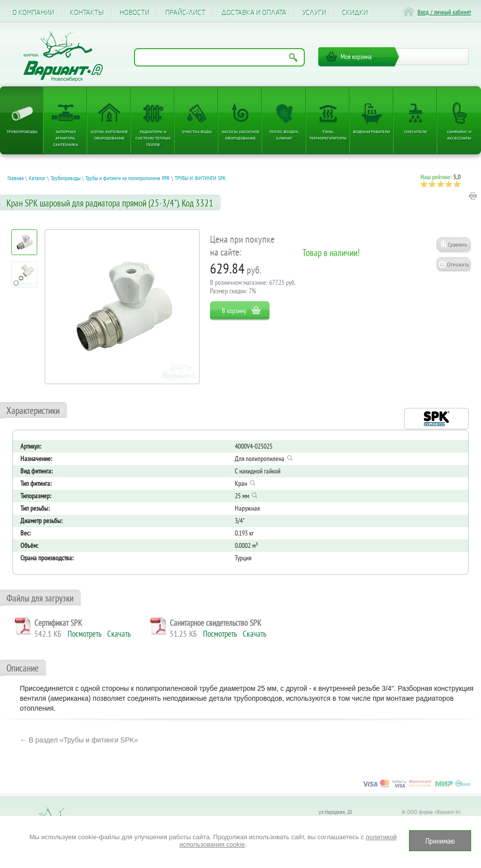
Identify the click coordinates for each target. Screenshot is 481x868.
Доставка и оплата (254, 13)
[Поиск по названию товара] (219, 57)
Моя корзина (356, 57)
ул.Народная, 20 (335, 812)
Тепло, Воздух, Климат (284, 134)
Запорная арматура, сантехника (66, 138)
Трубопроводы (22, 131)
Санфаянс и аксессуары (459, 134)
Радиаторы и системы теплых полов (153, 138)
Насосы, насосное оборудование (240, 134)
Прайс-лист (185, 13)
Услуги (314, 13)
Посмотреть (84, 634)
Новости (135, 13)
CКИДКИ (355, 13)
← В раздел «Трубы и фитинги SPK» (79, 740)
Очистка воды (197, 131)
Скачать (119, 634)
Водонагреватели (372, 131)
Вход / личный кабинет (444, 12)
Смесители (415, 131)
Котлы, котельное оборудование (109, 134)
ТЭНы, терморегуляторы (328, 134)
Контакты (87, 13)
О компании (33, 13)
